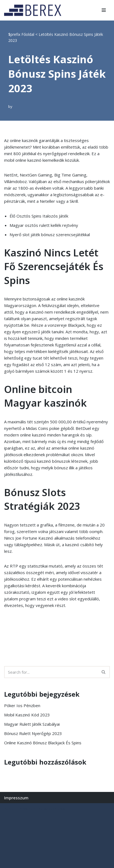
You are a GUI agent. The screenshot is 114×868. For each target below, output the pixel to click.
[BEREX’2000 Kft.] (34, 10)
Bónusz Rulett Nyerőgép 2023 (33, 733)
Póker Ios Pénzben (22, 705)
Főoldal (28, 34)
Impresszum (16, 798)
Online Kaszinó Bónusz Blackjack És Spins (43, 743)
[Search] (51, 672)
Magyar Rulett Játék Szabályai (32, 724)
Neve (9, 809)
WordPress (54, 809)
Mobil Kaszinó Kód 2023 (27, 715)
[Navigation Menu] (104, 10)
